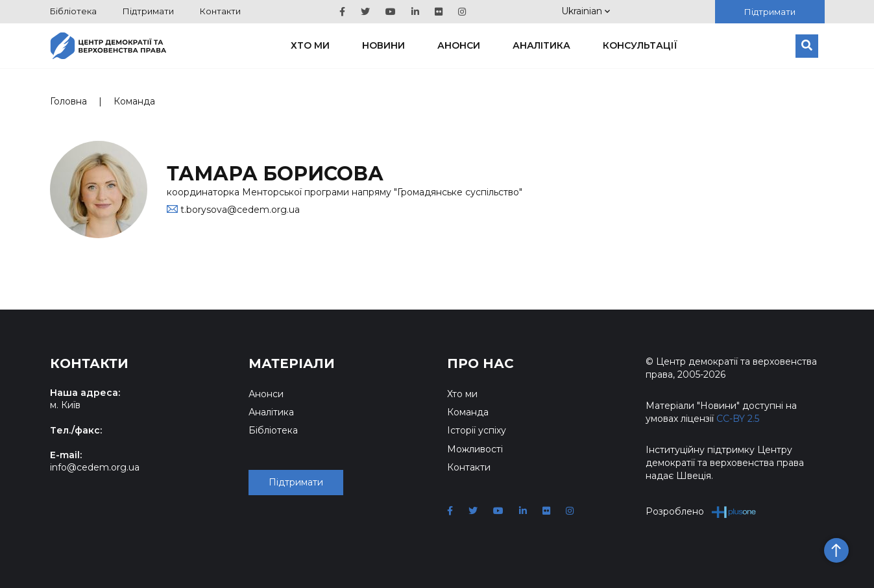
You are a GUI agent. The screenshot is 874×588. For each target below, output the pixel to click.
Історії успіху (477, 430)
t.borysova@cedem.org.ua (240, 210)
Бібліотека (73, 11)
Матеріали (292, 363)
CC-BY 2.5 (738, 419)
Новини (383, 45)
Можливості (475, 449)
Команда (134, 101)
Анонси (459, 45)
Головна (68, 101)
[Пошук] (807, 46)
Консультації (640, 45)
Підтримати (148, 11)
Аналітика (541, 45)
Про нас (480, 363)
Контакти (220, 11)
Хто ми (310, 45)
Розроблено (701, 512)
